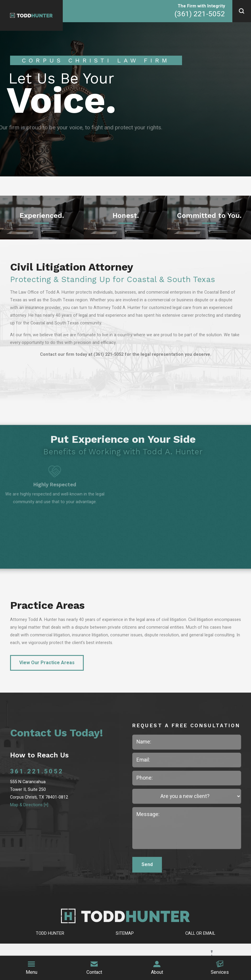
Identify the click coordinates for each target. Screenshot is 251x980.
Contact (94, 968)
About (157, 968)
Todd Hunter (50, 933)
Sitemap (125, 933)
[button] (242, 11)
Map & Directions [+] (29, 805)
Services (220, 968)
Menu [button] (32, 968)
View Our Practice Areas (47, 663)
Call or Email (200, 933)
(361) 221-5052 (200, 14)
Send (147, 865)
